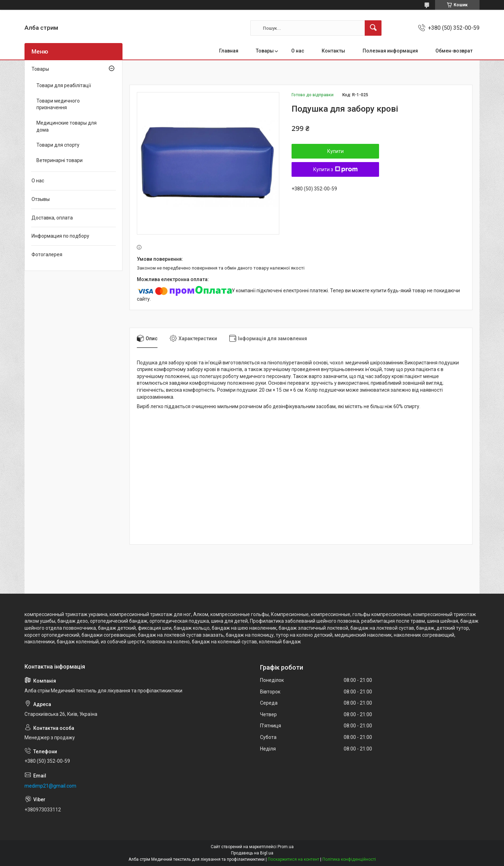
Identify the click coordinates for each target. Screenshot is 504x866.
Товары (265, 51)
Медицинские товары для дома (66, 126)
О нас (298, 51)
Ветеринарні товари (59, 160)
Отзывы (41, 199)
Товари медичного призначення (58, 104)
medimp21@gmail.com (50, 786)
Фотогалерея (47, 254)
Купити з (335, 169)
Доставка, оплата (52, 218)
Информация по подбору (60, 236)
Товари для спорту (58, 145)
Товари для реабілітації (64, 85)
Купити (335, 151)
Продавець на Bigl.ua (252, 853)
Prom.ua (286, 847)
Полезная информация (390, 51)
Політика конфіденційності (349, 859)
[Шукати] (373, 28)
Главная (229, 51)
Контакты (333, 51)
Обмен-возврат (454, 51)
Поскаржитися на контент (293, 859)
